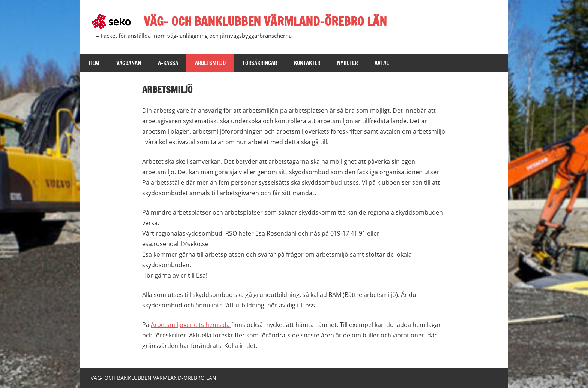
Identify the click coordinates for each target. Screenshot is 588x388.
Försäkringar (260, 63)
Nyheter (347, 63)
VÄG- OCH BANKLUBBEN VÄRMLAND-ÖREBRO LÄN (265, 21)
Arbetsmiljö (210, 63)
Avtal (382, 63)
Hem (94, 63)
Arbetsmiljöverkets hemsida (191, 325)
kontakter (307, 63)
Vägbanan (129, 63)
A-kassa (168, 63)
